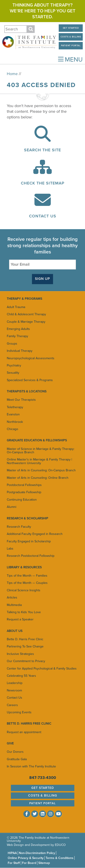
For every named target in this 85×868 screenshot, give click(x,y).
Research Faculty (19, 527)
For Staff (14, 863)
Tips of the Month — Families (27, 576)
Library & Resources (24, 567)
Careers (12, 705)
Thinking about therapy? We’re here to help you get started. (43, 11)
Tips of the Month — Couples (27, 583)
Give (10, 743)
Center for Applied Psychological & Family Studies (42, 669)
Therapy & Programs (24, 299)
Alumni (12, 507)
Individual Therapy (20, 351)
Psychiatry (14, 365)
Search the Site (42, 150)
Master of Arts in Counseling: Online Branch (38, 478)
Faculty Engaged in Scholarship (29, 541)
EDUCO (60, 845)
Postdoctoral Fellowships (24, 485)
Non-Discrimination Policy (37, 853)
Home (12, 74)
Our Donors (15, 752)
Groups (12, 344)
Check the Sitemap (43, 183)
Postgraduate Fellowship (24, 492)
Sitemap (44, 863)
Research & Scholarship (28, 518)
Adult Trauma (16, 307)
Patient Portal (71, 46)
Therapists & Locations (27, 391)
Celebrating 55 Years (21, 676)
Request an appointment (24, 732)
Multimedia (14, 605)
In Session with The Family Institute (31, 766)
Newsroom (14, 690)
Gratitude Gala (17, 759)
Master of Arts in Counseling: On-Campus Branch (41, 470)
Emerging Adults (18, 329)
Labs (10, 549)
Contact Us (43, 216)
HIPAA (12, 853)
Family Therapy (17, 336)
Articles (12, 597)
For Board (29, 863)
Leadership (15, 683)
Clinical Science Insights (24, 590)
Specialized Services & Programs (30, 380)
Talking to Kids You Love (24, 612)
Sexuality (13, 373)
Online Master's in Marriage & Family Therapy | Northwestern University (39, 461)
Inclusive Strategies (20, 654)
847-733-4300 (43, 778)
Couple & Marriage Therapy (26, 322)
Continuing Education (22, 500)
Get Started (71, 28)
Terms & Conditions (59, 858)
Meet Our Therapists (21, 400)
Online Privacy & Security (26, 858)
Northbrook (15, 422)
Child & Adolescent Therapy (26, 314)
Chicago (12, 429)
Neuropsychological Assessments (31, 358)
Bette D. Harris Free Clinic (25, 639)
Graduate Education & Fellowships (37, 440)
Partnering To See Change (25, 646)
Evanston (13, 414)
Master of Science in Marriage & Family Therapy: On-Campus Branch (41, 451)
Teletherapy (15, 407)
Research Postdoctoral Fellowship (31, 556)
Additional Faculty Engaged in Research (35, 534)
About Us (15, 631)
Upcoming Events (19, 712)
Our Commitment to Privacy (26, 661)
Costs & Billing (71, 37)
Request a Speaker (20, 619)
